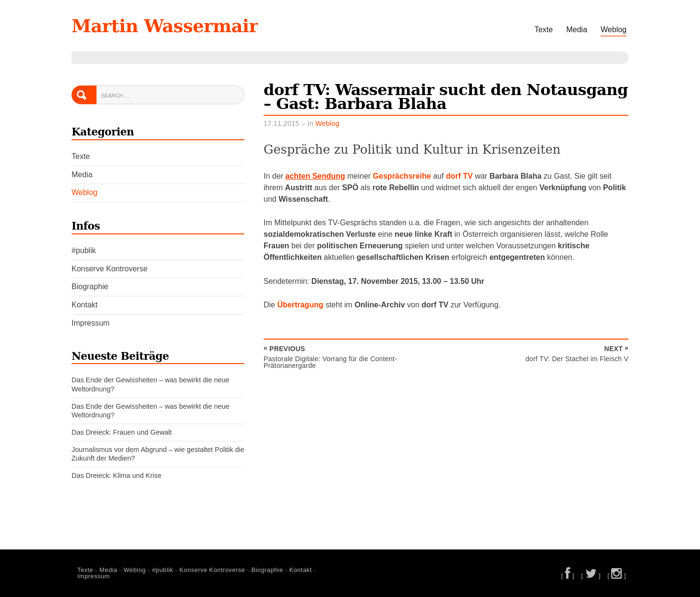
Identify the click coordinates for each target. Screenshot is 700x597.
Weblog (614, 30)
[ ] (568, 576)
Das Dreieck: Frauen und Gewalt (122, 432)
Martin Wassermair (165, 26)
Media (577, 30)
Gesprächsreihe (402, 176)
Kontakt (84, 305)
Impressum (91, 323)
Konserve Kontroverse (109, 269)
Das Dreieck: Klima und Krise (116, 475)
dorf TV (459, 176)
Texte (543, 30)
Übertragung (300, 305)
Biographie (90, 286)
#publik (84, 250)
